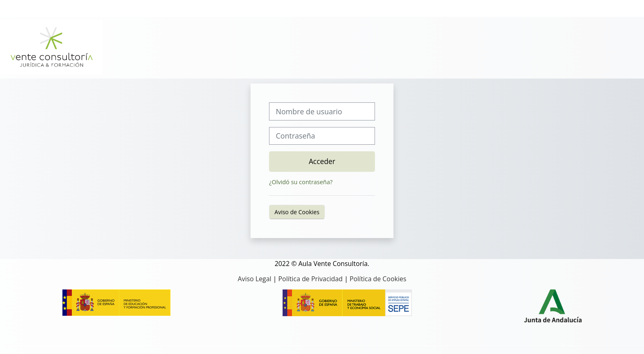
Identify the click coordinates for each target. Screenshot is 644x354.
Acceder (322, 161)
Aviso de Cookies (297, 212)
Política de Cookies (378, 279)
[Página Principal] (51, 47)
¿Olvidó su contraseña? (301, 182)
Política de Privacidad (311, 279)
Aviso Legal (255, 279)
